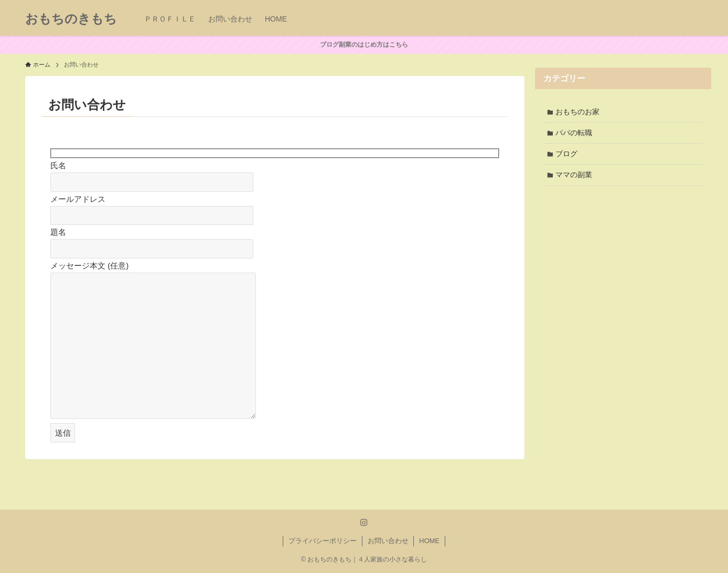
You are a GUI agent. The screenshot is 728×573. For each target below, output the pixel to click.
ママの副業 (575, 178)
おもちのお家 (579, 112)
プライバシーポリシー (323, 541)
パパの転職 (575, 134)
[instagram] (364, 523)
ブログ (568, 156)
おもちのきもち (71, 19)
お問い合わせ (388, 541)
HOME (429, 541)
